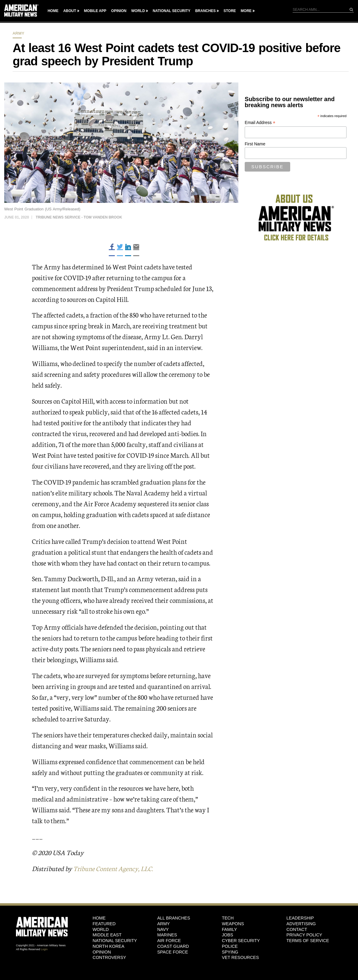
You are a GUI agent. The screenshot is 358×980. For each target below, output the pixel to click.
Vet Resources (240, 957)
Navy (163, 929)
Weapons (233, 924)
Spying (230, 952)
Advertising (301, 924)
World (138, 11)
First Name (255, 144)
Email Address (260, 123)
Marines (167, 935)
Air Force (169, 941)
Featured (104, 924)
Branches (206, 11)
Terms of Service (308, 941)
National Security (172, 11)
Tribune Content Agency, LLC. (115, 868)
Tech (228, 918)
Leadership (300, 918)
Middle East (107, 935)
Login (44, 949)
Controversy (109, 957)
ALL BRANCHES (174, 918)
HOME (99, 918)
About (70, 11)
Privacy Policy (305, 935)
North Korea (108, 946)
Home (53, 11)
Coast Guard (173, 946)
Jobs (228, 935)
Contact (297, 929)
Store (230, 11)
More (246, 11)
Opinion (119, 11)
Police (230, 946)
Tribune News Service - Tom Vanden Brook (79, 217)
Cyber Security (241, 941)
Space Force (173, 952)
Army (19, 33)
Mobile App (95, 11)
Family (229, 929)
